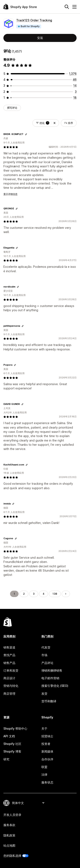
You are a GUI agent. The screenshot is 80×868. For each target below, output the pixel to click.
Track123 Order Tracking (34, 20)
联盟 (44, 767)
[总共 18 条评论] (75, 98)
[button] (55, 123)
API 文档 (9, 736)
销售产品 (9, 663)
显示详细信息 (10, 194)
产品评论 (47, 663)
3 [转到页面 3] (34, 594)
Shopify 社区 (12, 744)
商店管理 (9, 694)
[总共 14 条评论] (75, 85)
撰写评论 (12, 108)
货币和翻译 (49, 701)
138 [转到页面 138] (55, 594)
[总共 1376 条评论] (73, 74)
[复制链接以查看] (26, 134)
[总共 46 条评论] (75, 80)
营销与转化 (11, 686)
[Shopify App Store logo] (20, 7)
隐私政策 (9, 835)
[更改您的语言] (28, 803)
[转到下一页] (66, 594)
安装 (40, 38)
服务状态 (47, 782)
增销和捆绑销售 (52, 670)
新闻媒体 (47, 751)
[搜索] (67, 7)
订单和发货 (11, 670)
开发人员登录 (12, 815)
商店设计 (9, 678)
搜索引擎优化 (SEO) (55, 686)
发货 (44, 694)
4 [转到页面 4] (44, 594)
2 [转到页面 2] (24, 594)
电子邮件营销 (50, 678)
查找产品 (9, 655)
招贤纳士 (47, 736)
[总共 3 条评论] (76, 92)
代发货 (46, 647)
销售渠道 (9, 647)
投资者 (46, 744)
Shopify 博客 (12, 751)
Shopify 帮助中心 (15, 728)
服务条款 (9, 825)
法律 (44, 774)
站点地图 (9, 845)
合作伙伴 (47, 759)
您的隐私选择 (12, 856)
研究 (6, 759)
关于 (44, 728)
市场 (44, 655)
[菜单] (74, 7)
